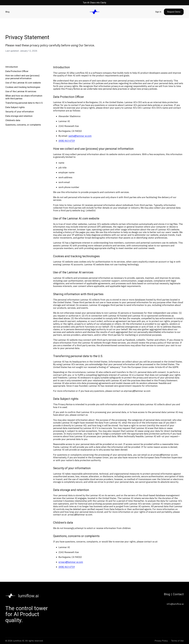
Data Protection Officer (17, 71)
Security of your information (20, 112)
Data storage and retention (19, 116)
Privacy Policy (161, 641)
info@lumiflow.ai (175, 604)
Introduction (12, 67)
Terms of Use (177, 641)
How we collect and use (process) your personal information (22, 77)
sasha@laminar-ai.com (80, 136)
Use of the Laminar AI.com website (23, 83)
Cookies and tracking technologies (23, 87)
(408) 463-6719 (67, 141)
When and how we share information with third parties (24, 97)
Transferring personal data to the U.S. (24, 103)
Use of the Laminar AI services (21, 91)
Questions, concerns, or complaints (23, 125)
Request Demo (174, 12)
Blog (7, 12)
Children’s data (13, 120)
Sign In (158, 12)
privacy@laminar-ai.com (138, 391)
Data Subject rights (15, 107)
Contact (178, 594)
